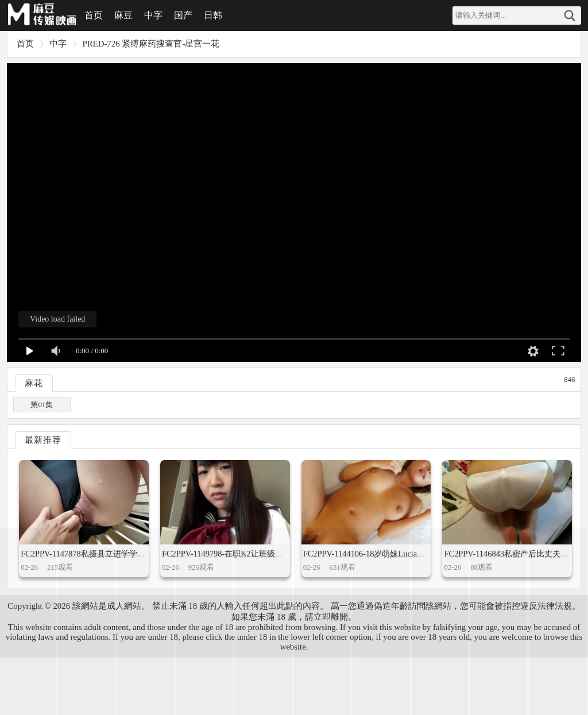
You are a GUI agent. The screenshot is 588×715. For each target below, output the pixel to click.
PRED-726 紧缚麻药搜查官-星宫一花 (151, 44)
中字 (153, 15)
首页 (94, 15)
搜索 (570, 16)
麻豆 (123, 15)
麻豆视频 (41, 16)
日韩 (213, 15)
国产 (183, 15)
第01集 (42, 405)
